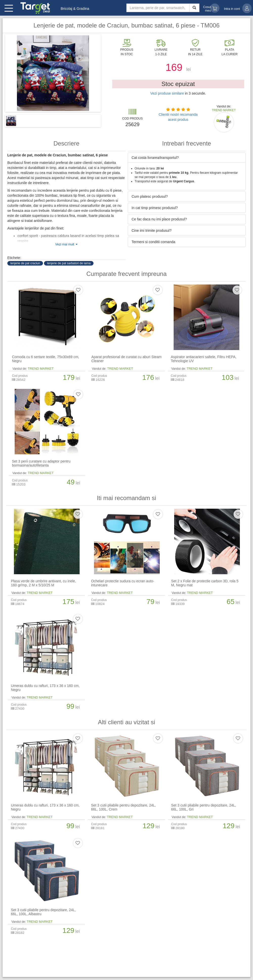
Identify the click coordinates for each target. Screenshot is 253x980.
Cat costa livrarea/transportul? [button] (155, 158)
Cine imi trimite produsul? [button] (152, 230)
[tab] (187, 158)
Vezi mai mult (66, 244)
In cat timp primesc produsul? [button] (155, 208)
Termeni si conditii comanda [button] (154, 242)
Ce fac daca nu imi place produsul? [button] (159, 219)
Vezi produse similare (167, 93)
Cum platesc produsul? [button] (150, 196)
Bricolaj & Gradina (75, 9)
